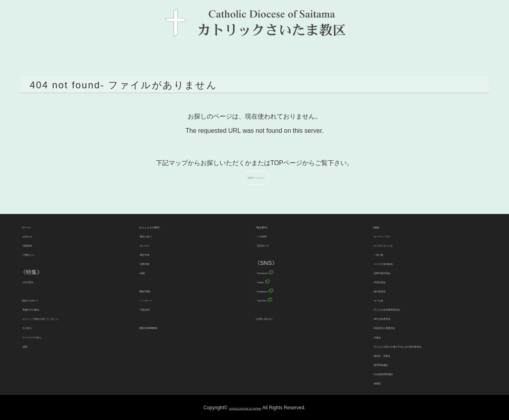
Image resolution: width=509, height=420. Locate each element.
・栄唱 (29, 346)
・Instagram (270, 290)
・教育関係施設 (391, 364)
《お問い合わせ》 (277, 318)
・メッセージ (154, 299)
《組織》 (383, 226)
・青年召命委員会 (394, 318)
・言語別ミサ (271, 245)
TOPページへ (258, 177)
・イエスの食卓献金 (396, 263)
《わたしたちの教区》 (165, 226)
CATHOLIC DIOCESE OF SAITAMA (245, 408)
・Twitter (266, 281)
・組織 (146, 272)
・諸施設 (383, 382)
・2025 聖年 (36, 281)
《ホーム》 (34, 226)
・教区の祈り (154, 235)
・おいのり (152, 245)
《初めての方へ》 (43, 299)
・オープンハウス (394, 235)
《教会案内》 (271, 226)
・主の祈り (34, 327)
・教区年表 (152, 254)
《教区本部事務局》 (163, 327)
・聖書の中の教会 (43, 309)
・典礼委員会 (388, 290)
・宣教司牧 (152, 263)
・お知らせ (34, 235)
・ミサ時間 (268, 235)
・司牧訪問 (152, 309)
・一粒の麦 (385, 254)
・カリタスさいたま (396, 245)
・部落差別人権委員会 (399, 327)
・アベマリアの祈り (45, 336)
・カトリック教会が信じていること (65, 318)
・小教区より (37, 254)
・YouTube (269, 299)
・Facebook (270, 272)
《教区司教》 (154, 290)
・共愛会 (383, 336)
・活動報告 (34, 245)
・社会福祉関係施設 (396, 373)
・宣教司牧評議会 (394, 272)
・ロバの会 (385, 299)
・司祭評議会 (388, 281)
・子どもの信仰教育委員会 (405, 309)
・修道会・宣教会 (394, 355)
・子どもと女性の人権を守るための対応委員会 (430, 346)
